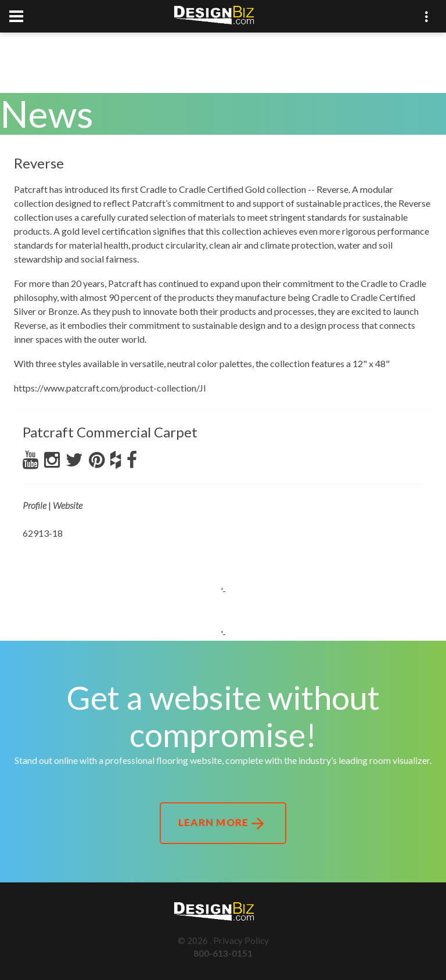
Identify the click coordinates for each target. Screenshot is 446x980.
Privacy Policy (241, 940)
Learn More (223, 824)
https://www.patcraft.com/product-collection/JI (110, 388)
